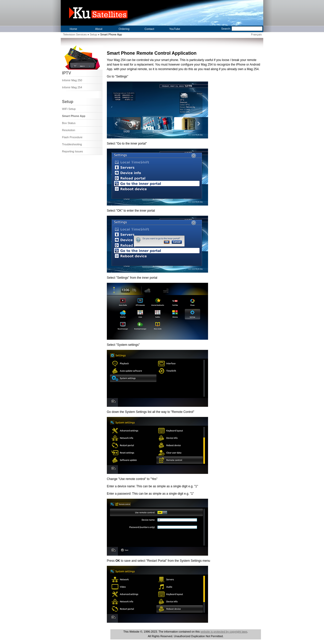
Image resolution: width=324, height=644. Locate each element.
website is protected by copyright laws (224, 632)
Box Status (69, 123)
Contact (149, 29)
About (99, 29)
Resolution (69, 130)
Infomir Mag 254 (72, 87)
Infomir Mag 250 (72, 80)
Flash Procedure (72, 137)
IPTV (67, 73)
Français (256, 34)
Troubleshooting (72, 144)
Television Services (75, 34)
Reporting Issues (73, 151)
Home (73, 29)
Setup (94, 34)
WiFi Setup (69, 109)
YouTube (175, 29)
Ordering (124, 29)
